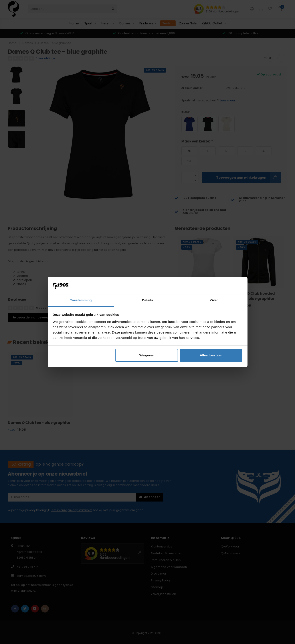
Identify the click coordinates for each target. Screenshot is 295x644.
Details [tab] (148, 300)
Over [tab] (214, 300)
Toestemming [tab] (81, 300)
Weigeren (147, 355)
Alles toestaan (211, 355)
